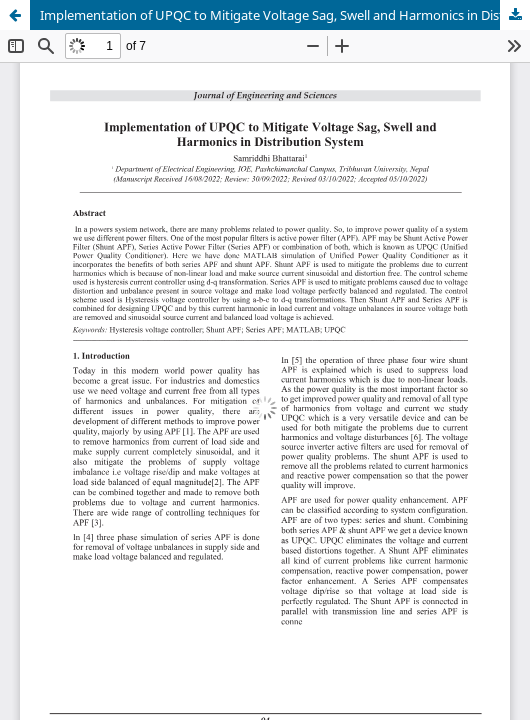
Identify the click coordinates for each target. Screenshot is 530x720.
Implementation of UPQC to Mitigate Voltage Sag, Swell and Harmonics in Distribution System (285, 15)
